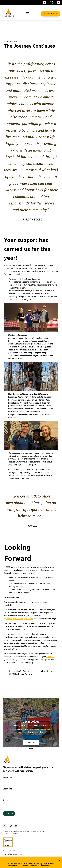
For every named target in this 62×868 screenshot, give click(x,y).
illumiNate (20, 855)
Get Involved (51, 14)
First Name (7, 778)
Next (56, 724)
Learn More (31, 742)
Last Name (7, 789)
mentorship (32, 729)
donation (50, 657)
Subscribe (9, 813)
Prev (6, 724)
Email (5, 800)
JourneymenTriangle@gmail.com (20, 619)
